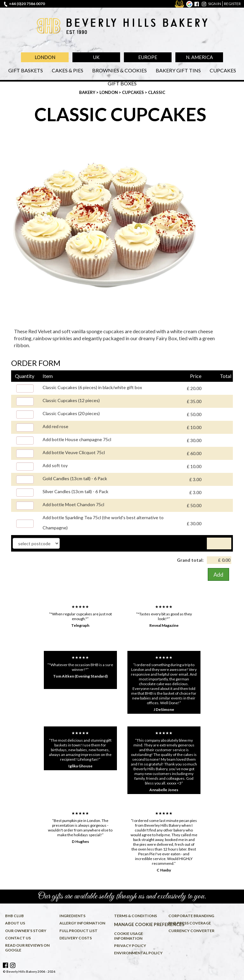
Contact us (18, 938)
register (232, 4)
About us (15, 923)
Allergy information (82, 923)
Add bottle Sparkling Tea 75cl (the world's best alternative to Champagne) (103, 523)
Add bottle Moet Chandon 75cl (73, 504)
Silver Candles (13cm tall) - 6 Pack (75, 491)
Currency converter (191, 931)
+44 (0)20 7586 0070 (27, 4)
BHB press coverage (190, 923)
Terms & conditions (136, 916)
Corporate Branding (191, 916)
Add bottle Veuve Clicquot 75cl (74, 452)
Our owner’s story (26, 931)
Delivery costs (76, 938)
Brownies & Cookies (119, 70)
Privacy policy (130, 946)
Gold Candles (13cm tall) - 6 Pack (75, 478)
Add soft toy (55, 465)
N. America (199, 57)
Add (218, 575)
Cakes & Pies (68, 70)
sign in (215, 4)
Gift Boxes (122, 83)
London (45, 57)
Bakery (88, 92)
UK (96, 57)
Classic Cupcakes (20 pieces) (71, 413)
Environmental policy (138, 953)
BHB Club (14, 916)
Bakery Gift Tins (178, 70)
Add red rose (55, 426)
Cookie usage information (129, 936)
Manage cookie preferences (140, 924)
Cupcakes (223, 70)
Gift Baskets (26, 70)
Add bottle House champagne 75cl (77, 439)
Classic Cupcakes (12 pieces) (71, 400)
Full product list (78, 931)
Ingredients (72, 916)
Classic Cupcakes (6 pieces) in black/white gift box (92, 387)
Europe (148, 57)
